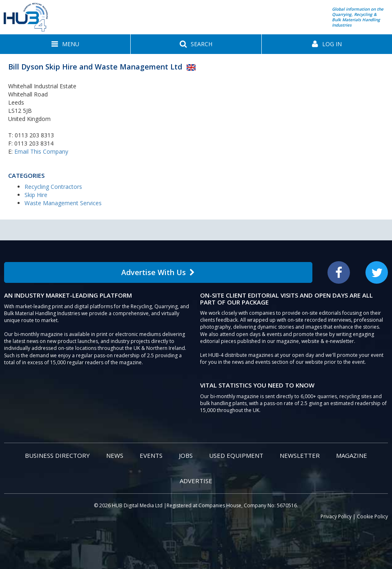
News (115, 455)
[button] (65, 44)
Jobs (186, 455)
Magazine (352, 455)
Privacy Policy (336, 516)
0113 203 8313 (34, 135)
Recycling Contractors (53, 187)
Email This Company (41, 151)
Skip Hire (36, 195)
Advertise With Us (158, 272)
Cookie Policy (372, 516)
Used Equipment (236, 455)
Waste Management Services (63, 203)
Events (151, 455)
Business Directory (57, 455)
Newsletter (300, 455)
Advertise (196, 481)
